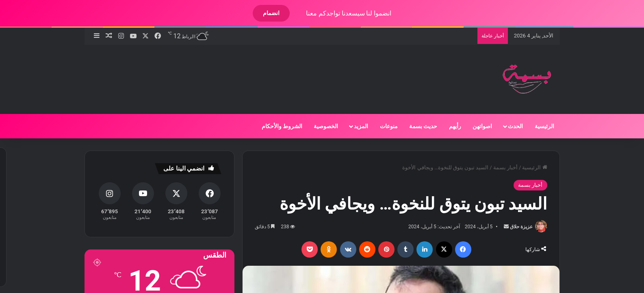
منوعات (382, 126)
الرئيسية (538, 126)
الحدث (508, 126)
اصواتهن (475, 126)
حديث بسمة (416, 126)
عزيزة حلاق (514, 227)
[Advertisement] (234, 71)
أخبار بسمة (499, 167)
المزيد (354, 126)
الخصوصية (319, 126)
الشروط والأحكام (275, 126)
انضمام (264, 13)
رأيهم (448, 126)
